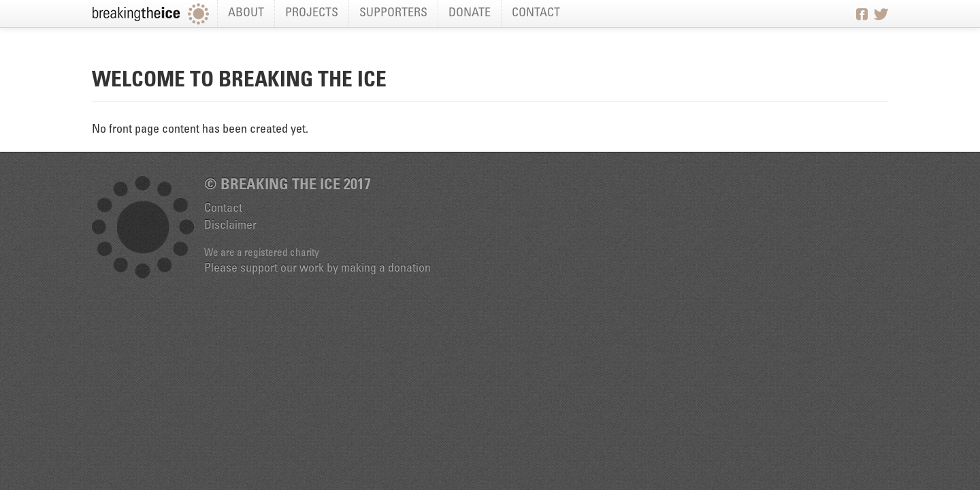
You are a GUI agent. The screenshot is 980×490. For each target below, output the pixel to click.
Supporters (393, 14)
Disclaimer (230, 226)
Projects (312, 14)
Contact (536, 14)
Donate (470, 14)
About (246, 14)
